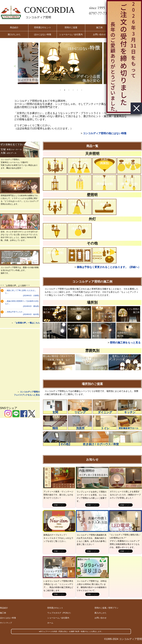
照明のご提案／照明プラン (106, 608)
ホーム (50, 623)
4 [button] (73, 90)
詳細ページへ (59, 505)
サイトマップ (6, 623)
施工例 (99, 27)
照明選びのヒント (43, 27)
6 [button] (82, 90)
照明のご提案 (71, 27)
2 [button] (65, 90)
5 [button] (77, 90)
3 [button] (69, 90)
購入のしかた (14, 34)
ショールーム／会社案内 (71, 34)
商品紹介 (14, 27)
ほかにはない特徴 (43, 34)
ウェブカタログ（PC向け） (60, 613)
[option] (71, 63)
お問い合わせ (99, 34)
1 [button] (60, 90)
